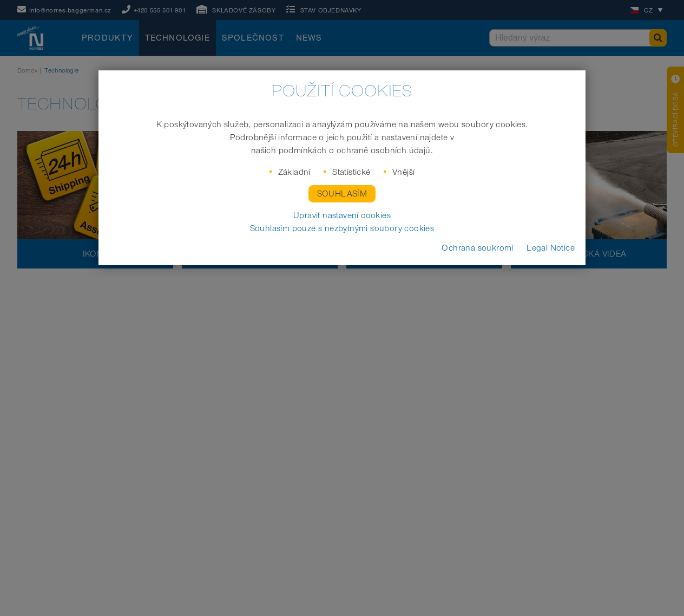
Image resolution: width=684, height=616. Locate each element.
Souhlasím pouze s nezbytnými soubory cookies (342, 228)
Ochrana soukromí (477, 248)
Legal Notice (551, 248)
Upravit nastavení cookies (342, 215)
